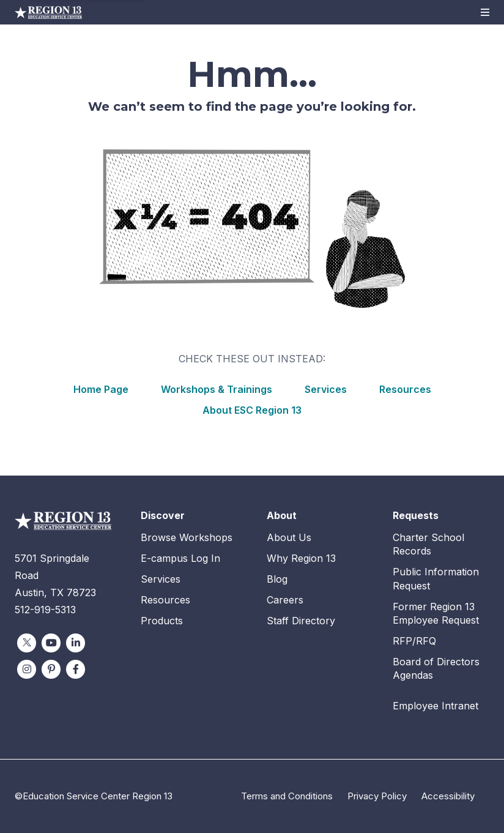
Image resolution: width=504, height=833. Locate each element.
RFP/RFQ (414, 641)
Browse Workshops (187, 537)
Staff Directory (301, 621)
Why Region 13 (301, 558)
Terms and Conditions (287, 796)
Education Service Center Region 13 (48, 12)
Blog (277, 579)
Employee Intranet (435, 706)
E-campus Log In (180, 558)
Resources (405, 389)
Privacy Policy (377, 796)
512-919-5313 (45, 610)
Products (162, 621)
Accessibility (448, 796)
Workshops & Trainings (217, 389)
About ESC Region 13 (252, 410)
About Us (289, 537)
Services (326, 389)
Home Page (101, 389)
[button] (485, 12)
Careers (285, 600)
